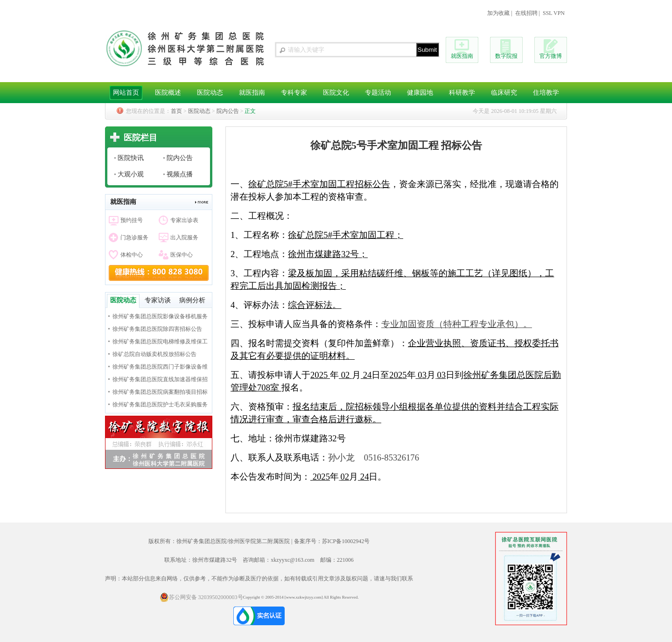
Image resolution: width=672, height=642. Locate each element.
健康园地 (420, 93)
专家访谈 (158, 300)
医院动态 (210, 93)
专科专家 (294, 93)
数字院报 (506, 56)
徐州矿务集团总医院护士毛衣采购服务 (160, 405)
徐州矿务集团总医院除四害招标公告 (157, 329)
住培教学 (546, 93)
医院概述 (168, 93)
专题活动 (378, 93)
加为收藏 (498, 13)
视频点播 (180, 174)
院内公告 (228, 111)
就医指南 (462, 56)
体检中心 (132, 255)
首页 (176, 111)
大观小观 (131, 174)
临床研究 (504, 93)
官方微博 (551, 56)
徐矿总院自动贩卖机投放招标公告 (154, 354)
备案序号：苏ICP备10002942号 (332, 541)
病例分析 (192, 300)
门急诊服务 (134, 237)
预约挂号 (132, 220)
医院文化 (336, 93)
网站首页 (126, 93)
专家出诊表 (184, 220)
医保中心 (182, 255)
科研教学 (462, 93)
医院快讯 (131, 158)
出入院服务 (184, 237)
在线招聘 (526, 13)
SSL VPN (554, 13)
